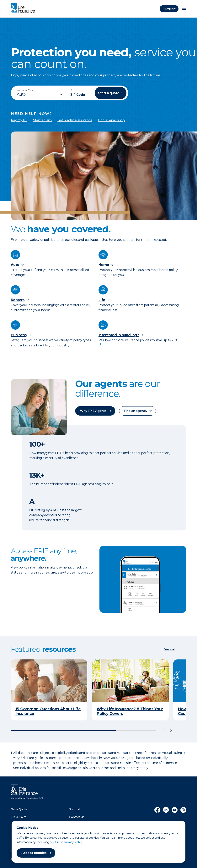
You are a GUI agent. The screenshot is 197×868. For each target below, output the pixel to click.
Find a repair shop (111, 120)
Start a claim (42, 120)
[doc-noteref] (100, 345)
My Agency (169, 9)
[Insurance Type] (40, 94)
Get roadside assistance (75, 120)
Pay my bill (19, 120)
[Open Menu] (184, 9)
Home (104, 265)
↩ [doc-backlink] (185, 753)
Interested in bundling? (119, 335)
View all (170, 649)
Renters (18, 300)
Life (102, 300)
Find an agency (136, 411)
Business (19, 335)
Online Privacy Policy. (69, 842)
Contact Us (77, 817)
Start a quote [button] (109, 93)
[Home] (24, 8)
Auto (15, 265)
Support (75, 809)
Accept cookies (34, 853)
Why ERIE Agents (93, 411)
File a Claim (19, 817)
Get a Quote (19, 809)
